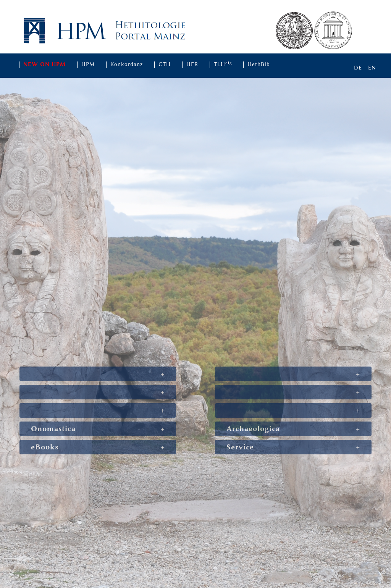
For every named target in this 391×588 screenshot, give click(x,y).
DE (358, 68)
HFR (192, 65)
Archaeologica (253, 429)
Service (240, 447)
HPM (88, 65)
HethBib (259, 65)
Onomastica (53, 429)
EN (372, 68)
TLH (223, 65)
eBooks (45, 447)
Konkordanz (127, 65)
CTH (165, 65)
